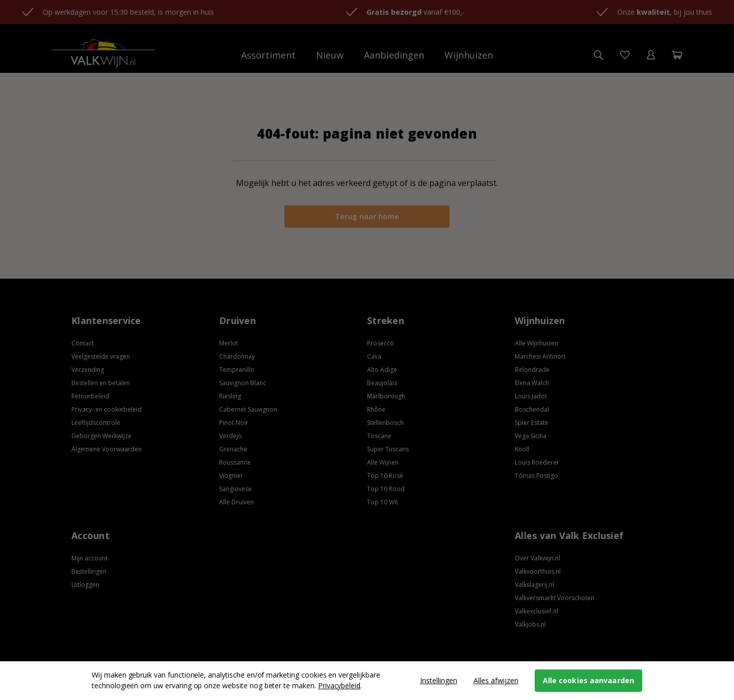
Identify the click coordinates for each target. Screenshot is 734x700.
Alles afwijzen (496, 680)
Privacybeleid (339, 685)
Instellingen (439, 680)
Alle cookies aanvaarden (588, 680)
